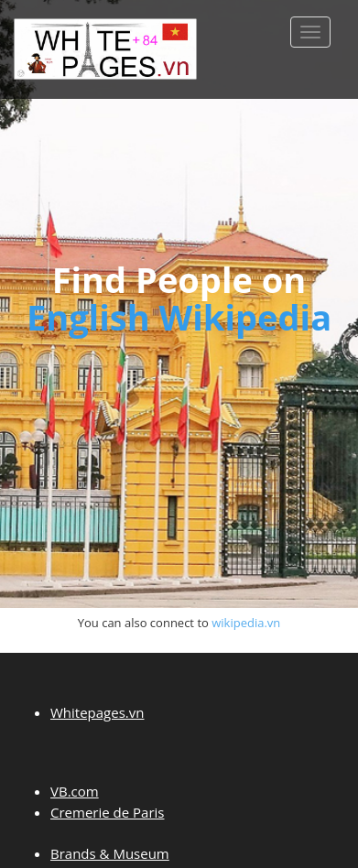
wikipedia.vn (246, 623)
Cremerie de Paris (107, 812)
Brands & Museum (110, 853)
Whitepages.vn (97, 712)
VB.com (75, 791)
